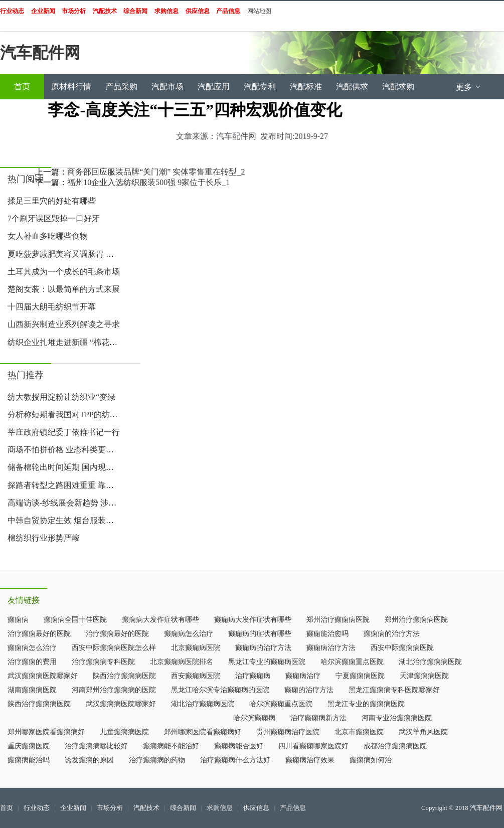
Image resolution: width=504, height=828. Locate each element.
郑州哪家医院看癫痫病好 (46, 732)
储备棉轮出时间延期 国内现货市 (65, 467)
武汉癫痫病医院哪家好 (43, 676)
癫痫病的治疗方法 (392, 634)
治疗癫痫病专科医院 (103, 662)
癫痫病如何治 (371, 760)
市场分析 (110, 808)
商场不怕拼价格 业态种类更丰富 (65, 450)
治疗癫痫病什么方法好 (235, 760)
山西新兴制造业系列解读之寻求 (64, 324)
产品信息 (293, 808)
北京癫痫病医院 (196, 648)
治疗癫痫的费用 (32, 662)
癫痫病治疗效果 (310, 760)
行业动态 (37, 808)
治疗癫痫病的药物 (157, 760)
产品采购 (121, 87)
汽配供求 (352, 87)
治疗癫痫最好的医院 (39, 634)
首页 (22, 87)
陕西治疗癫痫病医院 (124, 676)
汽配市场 (167, 87)
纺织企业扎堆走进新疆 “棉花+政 (65, 342)
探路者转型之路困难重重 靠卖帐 (65, 485)
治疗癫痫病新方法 (318, 718)
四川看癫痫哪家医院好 (313, 746)
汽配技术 (146, 808)
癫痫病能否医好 (239, 746)
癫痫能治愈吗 (327, 634)
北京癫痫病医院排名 (182, 662)
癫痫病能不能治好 (171, 746)
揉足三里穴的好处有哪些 (52, 201)
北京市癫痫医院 (359, 732)
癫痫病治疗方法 (331, 648)
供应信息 (256, 808)
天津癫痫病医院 (424, 676)
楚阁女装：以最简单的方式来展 (64, 289)
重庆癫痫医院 (29, 746)
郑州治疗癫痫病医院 (338, 620)
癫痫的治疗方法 (309, 690)
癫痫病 (18, 620)
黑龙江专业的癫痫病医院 (267, 662)
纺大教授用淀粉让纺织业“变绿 (61, 397)
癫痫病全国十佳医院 (75, 620)
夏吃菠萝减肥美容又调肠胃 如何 (65, 254)
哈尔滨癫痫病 (254, 718)
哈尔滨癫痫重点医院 (352, 662)
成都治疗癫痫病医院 (395, 746)
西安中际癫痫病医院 (402, 648)
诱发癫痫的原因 (89, 760)
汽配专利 (260, 87)
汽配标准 (306, 87)
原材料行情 (71, 87)
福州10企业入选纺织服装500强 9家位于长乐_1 (148, 182)
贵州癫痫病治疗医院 (288, 732)
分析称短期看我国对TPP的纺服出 (67, 415)
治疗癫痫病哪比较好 (96, 746)
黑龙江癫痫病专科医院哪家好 (394, 690)
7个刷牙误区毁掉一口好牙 (54, 218)
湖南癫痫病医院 (32, 690)
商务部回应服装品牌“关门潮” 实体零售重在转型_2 (156, 172)
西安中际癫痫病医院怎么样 (114, 648)
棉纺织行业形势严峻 (44, 538)
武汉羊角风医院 (423, 732)
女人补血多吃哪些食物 (48, 236)
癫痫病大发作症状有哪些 (160, 620)
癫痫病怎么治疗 (189, 634)
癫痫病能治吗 (29, 760)
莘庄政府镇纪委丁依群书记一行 (64, 432)
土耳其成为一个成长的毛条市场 (64, 272)
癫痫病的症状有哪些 (260, 634)
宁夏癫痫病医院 (360, 676)
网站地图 (259, 11)
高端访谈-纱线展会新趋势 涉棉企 (66, 503)
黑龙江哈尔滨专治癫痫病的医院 (220, 690)
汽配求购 (398, 87)
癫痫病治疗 (303, 676)
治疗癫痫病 (253, 676)
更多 (469, 87)
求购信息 (220, 808)
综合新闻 (183, 808)
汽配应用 (214, 87)
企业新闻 (73, 808)
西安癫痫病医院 (196, 676)
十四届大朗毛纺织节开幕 (52, 307)
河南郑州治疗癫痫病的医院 (114, 690)
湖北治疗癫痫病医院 (430, 662)
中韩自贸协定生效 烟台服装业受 (65, 520)
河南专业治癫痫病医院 (397, 718)
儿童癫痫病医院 (124, 732)
